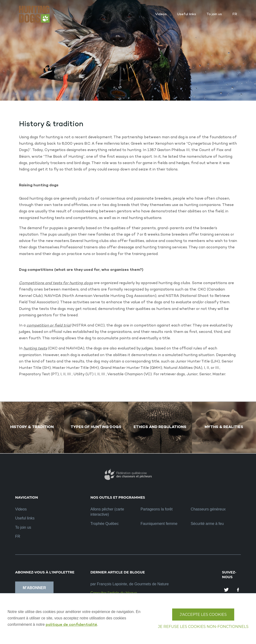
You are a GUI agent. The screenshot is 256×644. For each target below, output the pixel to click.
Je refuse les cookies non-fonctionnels (203, 627)
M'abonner (34, 588)
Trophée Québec (105, 524)
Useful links (25, 518)
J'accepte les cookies (203, 615)
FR (18, 536)
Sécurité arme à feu (207, 524)
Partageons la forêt (156, 509)
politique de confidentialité (71, 625)
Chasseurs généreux (208, 509)
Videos (21, 509)
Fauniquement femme (159, 524)
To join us (23, 527)
